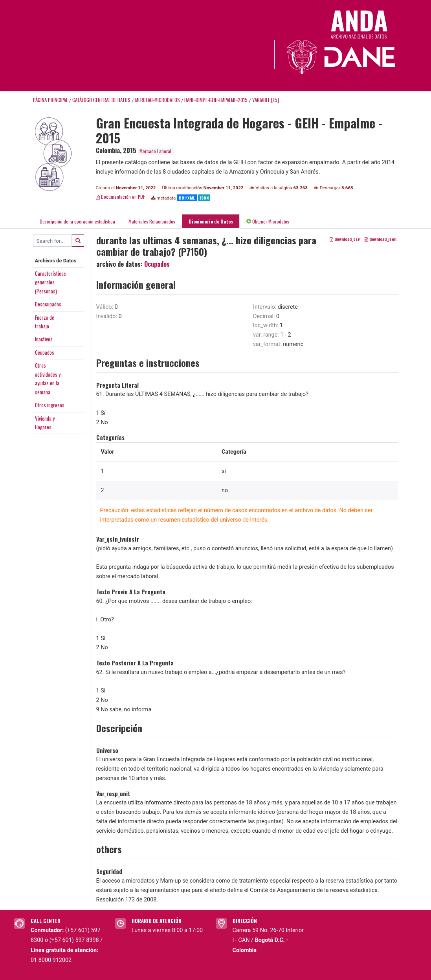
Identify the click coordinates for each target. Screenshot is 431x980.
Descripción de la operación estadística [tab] (77, 221)
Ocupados (45, 352)
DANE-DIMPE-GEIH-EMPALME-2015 (216, 100)
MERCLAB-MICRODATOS (158, 100)
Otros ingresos (50, 405)
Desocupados (48, 304)
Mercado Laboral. (156, 151)
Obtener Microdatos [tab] (268, 221)
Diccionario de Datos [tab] (211, 221)
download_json (381, 239)
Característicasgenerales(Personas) (50, 282)
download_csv (345, 239)
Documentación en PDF (120, 197)
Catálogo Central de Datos (101, 100)
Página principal (50, 100)
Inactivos (44, 339)
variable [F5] (266, 100)
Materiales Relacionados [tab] (152, 221)
